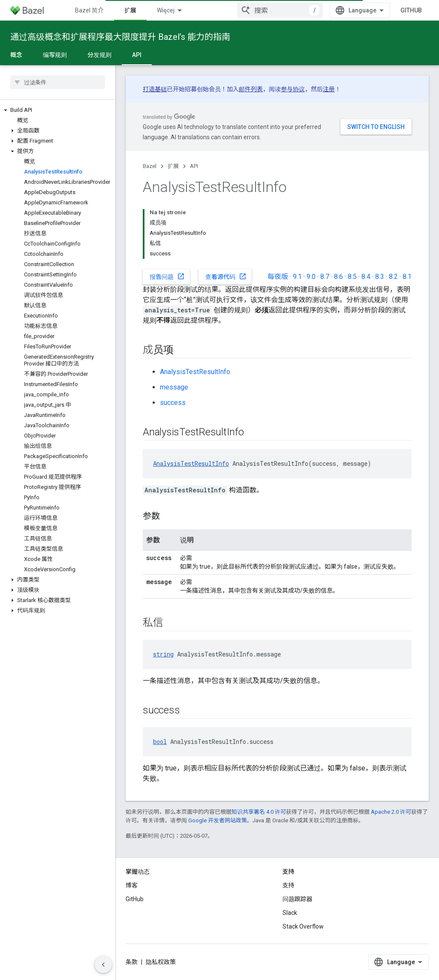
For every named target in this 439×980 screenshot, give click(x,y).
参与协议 (293, 89)
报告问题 (167, 276)
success (173, 403)
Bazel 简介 (89, 10)
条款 (132, 962)
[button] (58, 110)
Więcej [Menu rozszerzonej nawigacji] (166, 10)
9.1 (297, 277)
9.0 (311, 277)
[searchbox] (58, 82)
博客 (132, 885)
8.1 (407, 277)
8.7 (325, 277)
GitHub (411, 10)
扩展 (173, 166)
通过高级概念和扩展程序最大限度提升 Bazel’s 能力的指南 (120, 37)
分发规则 (99, 55)
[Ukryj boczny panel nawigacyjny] (103, 965)
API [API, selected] (137, 55)
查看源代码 (226, 276)
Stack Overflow (303, 926)
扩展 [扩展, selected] (130, 10)
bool (160, 742)
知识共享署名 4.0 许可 (259, 812)
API (194, 166)
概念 (16, 55)
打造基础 (155, 89)
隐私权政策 (161, 962)
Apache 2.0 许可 (391, 812)
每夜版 (278, 277)
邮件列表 (251, 89)
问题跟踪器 (298, 899)
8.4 (366, 277)
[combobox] (280, 10)
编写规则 (55, 55)
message (174, 387)
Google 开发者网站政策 (218, 820)
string (163, 654)
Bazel (150, 166)
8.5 (352, 277)
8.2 (393, 277)
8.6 (338, 277)
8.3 (380, 277)
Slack (290, 913)
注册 (329, 89)
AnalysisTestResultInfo (195, 372)
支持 (289, 885)
